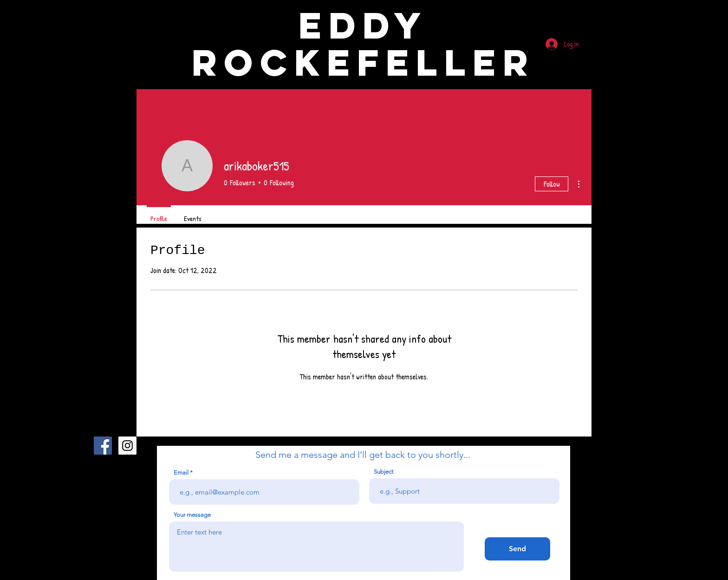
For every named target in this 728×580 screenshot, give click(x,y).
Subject (383, 472)
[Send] (517, 549)
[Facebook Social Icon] (103, 446)
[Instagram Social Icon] (127, 446)
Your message (192, 515)
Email (181, 472)
